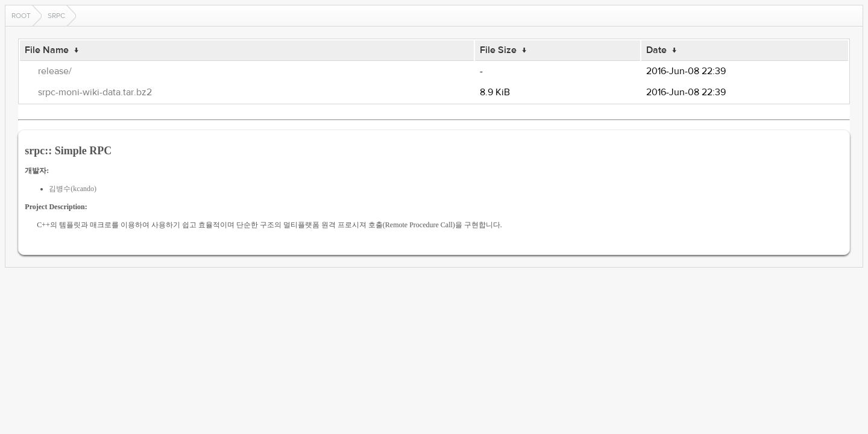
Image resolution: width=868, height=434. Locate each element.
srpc (56, 16)
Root (21, 16)
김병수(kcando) (73, 189)
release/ (55, 71)
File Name (47, 50)
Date (656, 50)
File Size (498, 50)
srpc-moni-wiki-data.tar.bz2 (95, 92)
